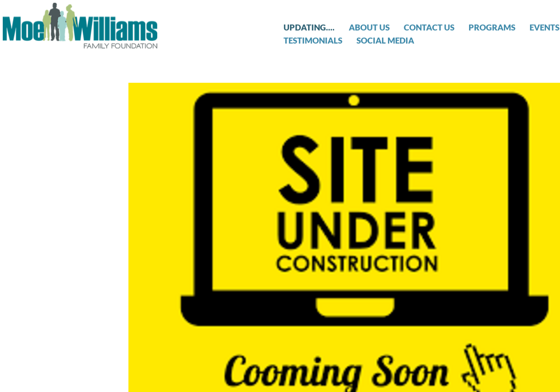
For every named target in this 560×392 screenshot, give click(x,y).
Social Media (385, 40)
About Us (369, 27)
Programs (492, 27)
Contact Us (429, 27)
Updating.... (309, 27)
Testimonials (313, 40)
